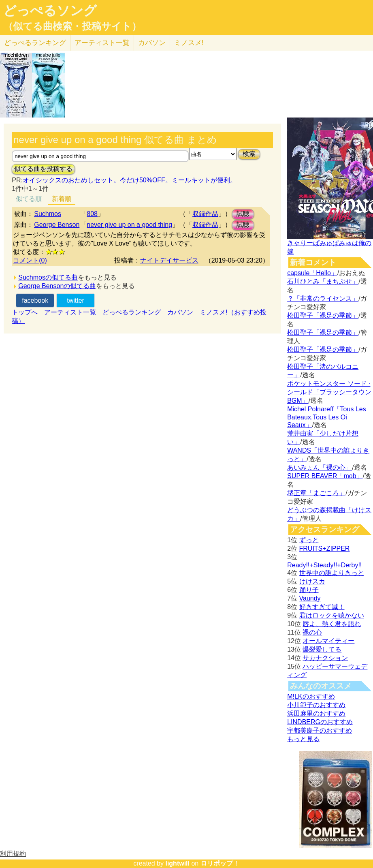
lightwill (177, 863)
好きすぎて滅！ (322, 607)
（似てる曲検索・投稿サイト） (72, 26)
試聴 (243, 214)
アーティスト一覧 (70, 312)
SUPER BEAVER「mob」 (325, 476)
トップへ (25, 312)
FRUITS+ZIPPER (325, 548)
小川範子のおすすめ (316, 705)
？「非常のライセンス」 (323, 298)
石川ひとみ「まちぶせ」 (323, 281)
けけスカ (312, 581)
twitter (76, 300)
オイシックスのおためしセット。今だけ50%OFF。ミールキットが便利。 (130, 180)
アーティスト (102, 43)
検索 (249, 154)
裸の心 (312, 632)
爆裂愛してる (322, 649)
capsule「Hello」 (312, 273)
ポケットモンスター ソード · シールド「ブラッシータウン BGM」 (329, 392)
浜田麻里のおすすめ (316, 713)
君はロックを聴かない (332, 615)
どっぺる (35, 43)
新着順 (62, 199)
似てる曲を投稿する (43, 169)
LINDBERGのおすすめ (320, 722)
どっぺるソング (50, 11)
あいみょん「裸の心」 (320, 467)
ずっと (309, 540)
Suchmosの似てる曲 (48, 277)
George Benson (57, 225)
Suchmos (48, 214)
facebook (35, 300)
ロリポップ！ (220, 863)
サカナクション (325, 658)
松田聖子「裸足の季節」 (323, 315)
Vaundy (310, 598)
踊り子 (309, 590)
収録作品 (205, 214)
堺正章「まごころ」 (316, 493)
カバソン (152, 43)
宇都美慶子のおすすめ (320, 730)
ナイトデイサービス (169, 260)
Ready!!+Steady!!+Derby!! (324, 565)
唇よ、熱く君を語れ (332, 624)
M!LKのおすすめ (311, 696)
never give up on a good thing (129, 225)
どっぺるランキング (132, 312)
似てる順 (29, 199)
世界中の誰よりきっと (332, 573)
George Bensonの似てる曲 (57, 286)
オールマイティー (328, 641)
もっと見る (303, 739)
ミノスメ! (189, 43)
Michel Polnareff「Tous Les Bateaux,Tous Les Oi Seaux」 (326, 417)
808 (92, 214)
